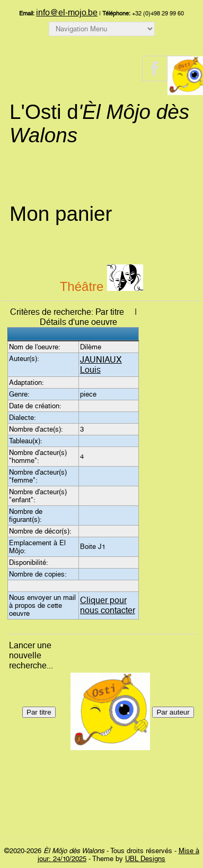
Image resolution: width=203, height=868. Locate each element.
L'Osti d (99, 123)
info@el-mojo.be (67, 12)
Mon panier (61, 214)
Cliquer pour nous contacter (108, 605)
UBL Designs (145, 859)
